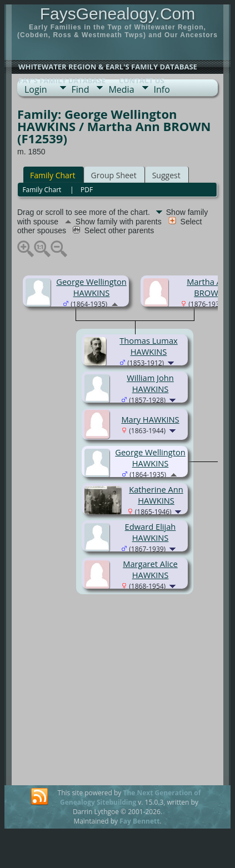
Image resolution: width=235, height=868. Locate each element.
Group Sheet (114, 175)
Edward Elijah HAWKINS (151, 532)
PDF (87, 190)
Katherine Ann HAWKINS (156, 495)
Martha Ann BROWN (209, 287)
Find (81, 89)
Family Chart (53, 175)
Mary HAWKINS (150, 419)
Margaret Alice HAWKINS (150, 569)
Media (121, 89)
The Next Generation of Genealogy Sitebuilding (130, 797)
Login (36, 89)
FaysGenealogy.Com (118, 14)
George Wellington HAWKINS (91, 287)
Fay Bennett (139, 821)
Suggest (166, 175)
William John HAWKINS (150, 383)
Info (162, 89)
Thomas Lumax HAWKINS (148, 346)
